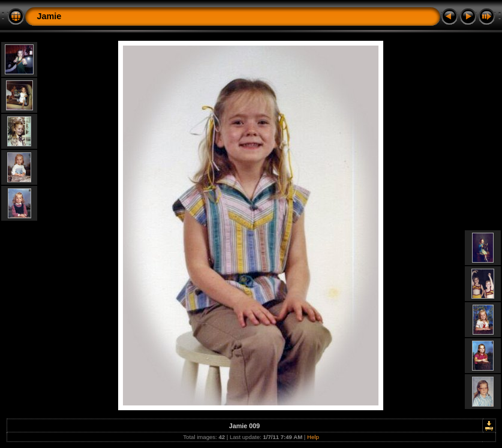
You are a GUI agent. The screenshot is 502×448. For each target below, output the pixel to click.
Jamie (49, 16)
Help (313, 437)
